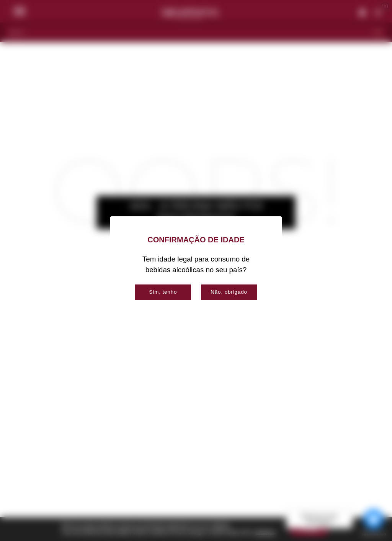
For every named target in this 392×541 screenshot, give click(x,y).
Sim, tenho (163, 292)
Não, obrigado (229, 292)
